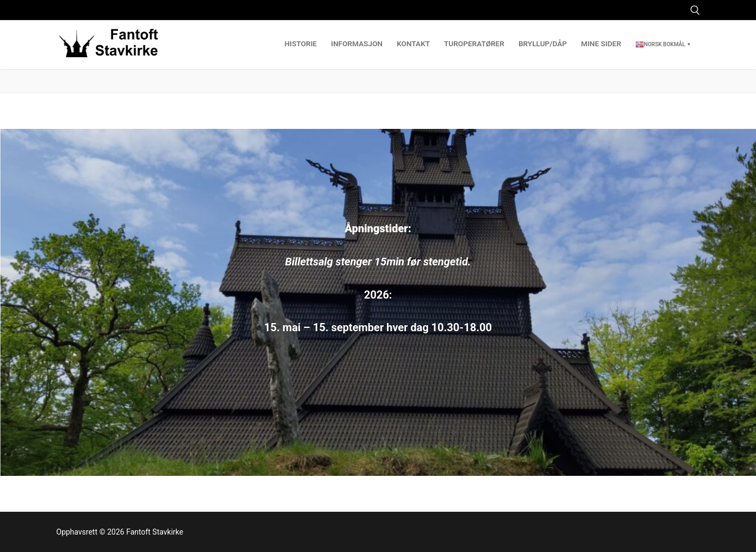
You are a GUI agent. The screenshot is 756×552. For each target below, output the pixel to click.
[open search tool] (695, 10)
